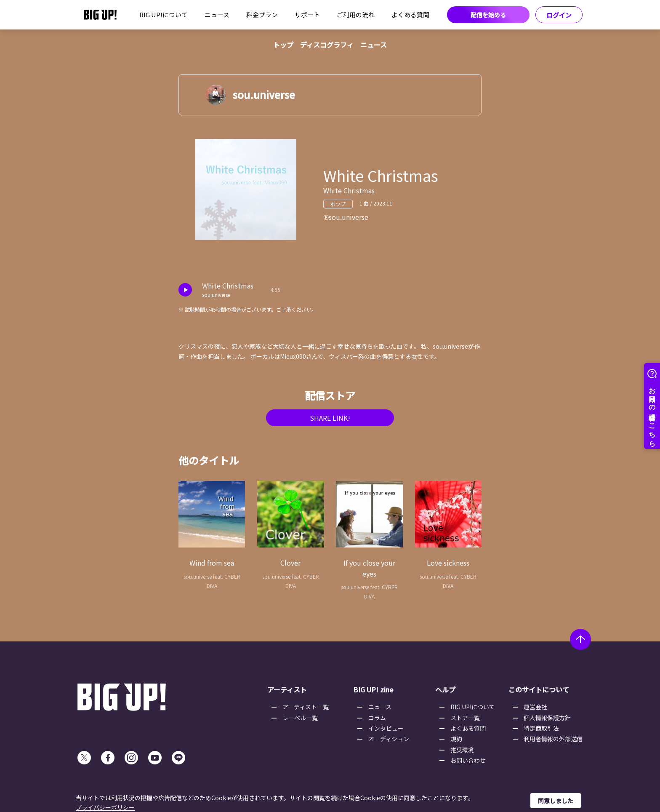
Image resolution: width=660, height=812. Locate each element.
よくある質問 (410, 15)
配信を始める (488, 15)
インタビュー (386, 728)
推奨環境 (462, 750)
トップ (283, 45)
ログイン (559, 15)
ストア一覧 (465, 718)
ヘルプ (445, 689)
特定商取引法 (541, 728)
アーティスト (287, 689)
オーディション (389, 739)
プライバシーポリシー (105, 807)
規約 (456, 739)
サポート (307, 15)
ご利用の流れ (356, 15)
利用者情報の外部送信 (553, 739)
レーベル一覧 (300, 718)
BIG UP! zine (373, 689)
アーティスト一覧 (306, 707)
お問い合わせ (468, 760)
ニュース (217, 15)
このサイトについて (539, 689)
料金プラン (262, 15)
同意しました (556, 801)
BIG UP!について (164, 15)
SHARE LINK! (330, 418)
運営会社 (535, 707)
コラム (377, 718)
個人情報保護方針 (547, 718)
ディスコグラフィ (327, 45)
